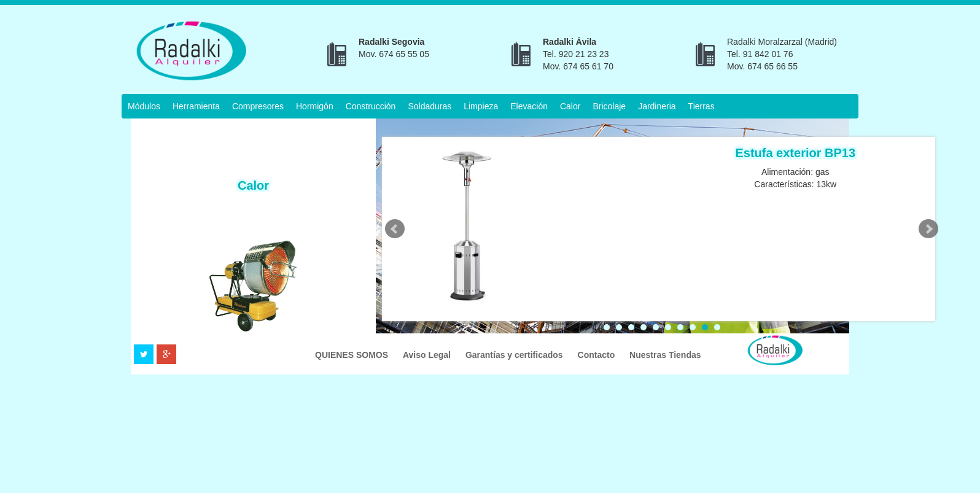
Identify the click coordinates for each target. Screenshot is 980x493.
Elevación (529, 106)
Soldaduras (430, 106)
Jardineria (657, 106)
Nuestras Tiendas (665, 355)
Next (928, 229)
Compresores (258, 106)
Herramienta (196, 106)
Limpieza (481, 106)
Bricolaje (609, 106)
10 (717, 327)
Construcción (371, 106)
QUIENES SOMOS (353, 355)
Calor (570, 106)
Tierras (702, 106)
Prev (395, 229)
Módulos (144, 106)
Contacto (598, 355)
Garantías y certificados (515, 355)
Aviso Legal (428, 355)
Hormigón (315, 106)
